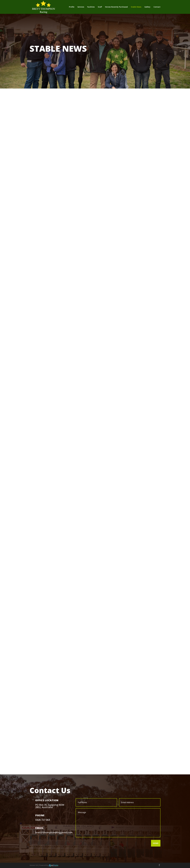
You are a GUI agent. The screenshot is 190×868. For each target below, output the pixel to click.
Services (81, 7)
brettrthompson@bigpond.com (54, 832)
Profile (72, 7)
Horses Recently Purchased (116, 7)
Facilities (91, 7)
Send (156, 843)
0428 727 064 (43, 820)
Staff (100, 7)
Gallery (147, 7)
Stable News (136, 7)
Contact (157, 7)
